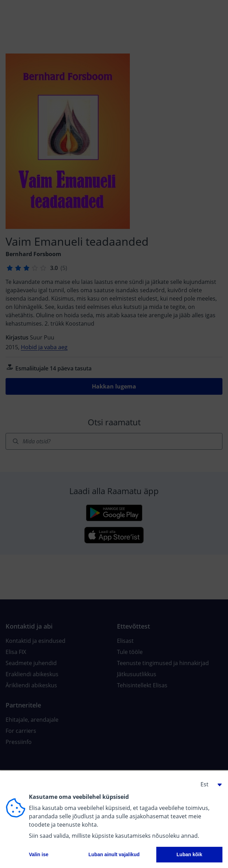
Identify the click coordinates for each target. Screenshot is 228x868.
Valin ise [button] (39, 854)
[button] (209, 784)
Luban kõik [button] (189, 854)
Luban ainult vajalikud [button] (114, 854)
